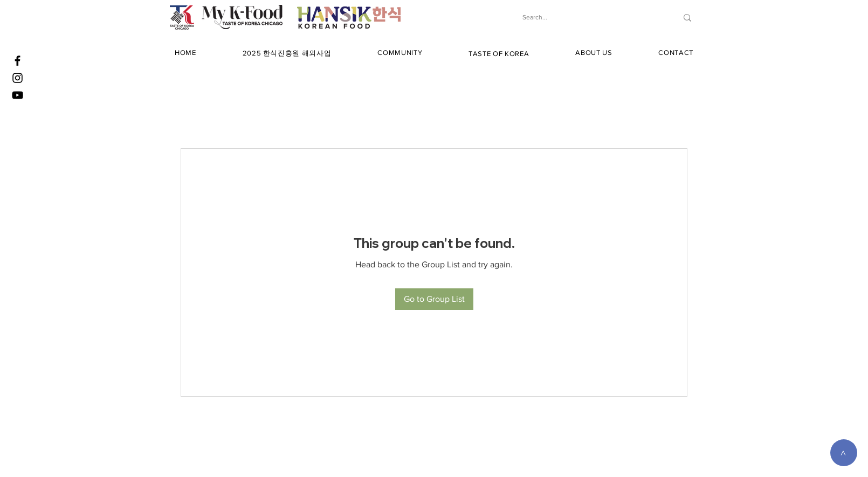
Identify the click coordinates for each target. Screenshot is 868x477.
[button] (287, 53)
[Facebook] (18, 61)
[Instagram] (18, 78)
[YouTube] (18, 95)
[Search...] (588, 18)
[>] (844, 453)
